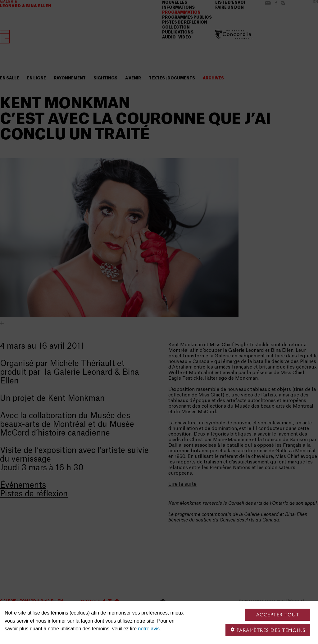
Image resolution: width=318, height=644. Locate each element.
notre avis (149, 629)
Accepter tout (278, 615)
